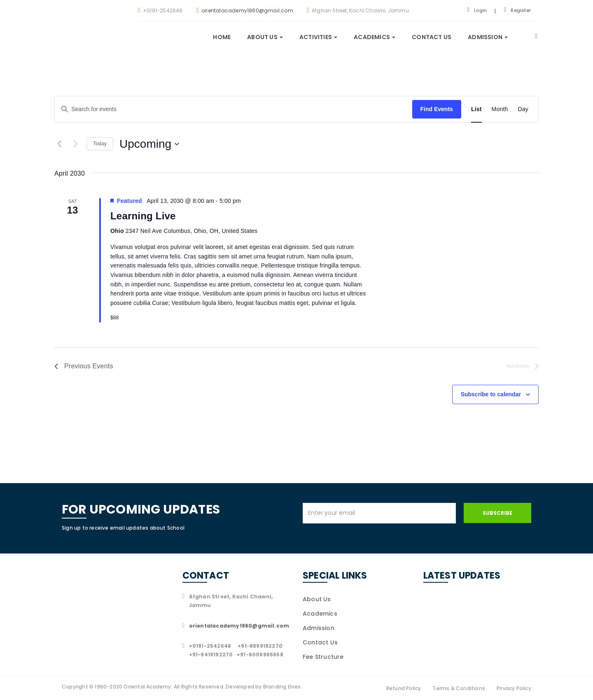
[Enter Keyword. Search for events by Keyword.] (233, 109)
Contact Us (432, 37)
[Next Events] (75, 144)
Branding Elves (282, 687)
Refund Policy (404, 688)
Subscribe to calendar (491, 394)
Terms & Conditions (459, 688)
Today (100, 144)
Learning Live (143, 216)
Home (222, 37)
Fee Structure (323, 657)
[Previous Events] (59, 144)
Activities (318, 37)
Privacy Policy (514, 688)
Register (517, 10)
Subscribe (497, 513)
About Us (317, 599)
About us (265, 37)
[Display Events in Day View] (523, 109)
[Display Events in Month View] (500, 109)
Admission (488, 37)
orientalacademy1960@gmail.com (247, 10)
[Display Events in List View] (476, 109)
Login (477, 10)
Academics (375, 37)
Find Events (437, 109)
